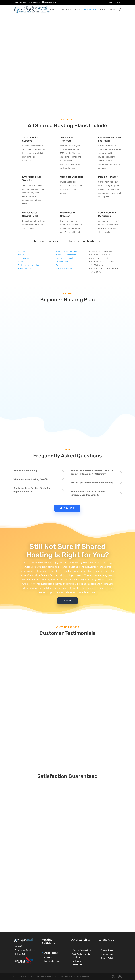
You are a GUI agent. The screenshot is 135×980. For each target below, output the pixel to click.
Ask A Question (67, 508)
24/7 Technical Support (66, 251)
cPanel (21, 262)
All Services (89, 9)
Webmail (22, 251)
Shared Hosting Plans (70, 9)
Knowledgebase (108, 954)
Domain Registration (82, 950)
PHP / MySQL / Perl (64, 258)
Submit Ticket (107, 958)
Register (118, 2)
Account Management (66, 255)
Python (59, 265)
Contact (113, 9)
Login (110, 2)
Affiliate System (108, 950)
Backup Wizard (25, 269)
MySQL (21, 255)
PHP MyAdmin (24, 258)
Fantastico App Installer (29, 265)
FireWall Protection (64, 269)
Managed (48, 957)
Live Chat (67, 601)
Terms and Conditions (25, 950)
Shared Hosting (51, 953)
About (103, 9)
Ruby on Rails (62, 262)
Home (52, 9)
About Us (19, 946)
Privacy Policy (21, 954)
